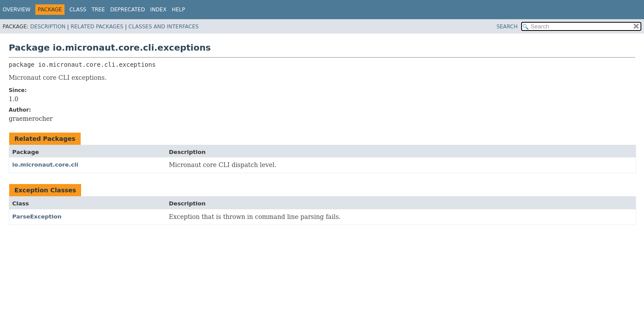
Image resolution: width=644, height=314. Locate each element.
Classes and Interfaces (164, 27)
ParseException (37, 217)
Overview (17, 10)
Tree (98, 10)
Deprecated (128, 10)
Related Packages (97, 27)
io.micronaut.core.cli (45, 165)
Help (179, 10)
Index (158, 10)
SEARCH (507, 27)
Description (48, 27)
